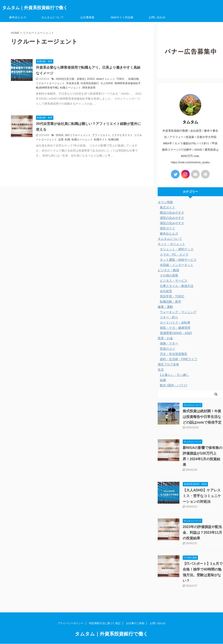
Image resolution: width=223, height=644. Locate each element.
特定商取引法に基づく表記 (105, 623)
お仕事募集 (87, 17)
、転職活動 (132, 79)
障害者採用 (89, 88)
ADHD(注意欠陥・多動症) (71, 79)
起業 (61, 140)
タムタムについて (52, 17)
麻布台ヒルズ (18, 17)
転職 (68, 140)
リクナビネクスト (122, 135)
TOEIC (120, 79)
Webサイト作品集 (122, 17)
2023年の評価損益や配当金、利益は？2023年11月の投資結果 (202, 532)
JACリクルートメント (78, 135)
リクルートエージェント (50, 83)
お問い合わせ (157, 17)
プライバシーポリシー (71, 623)
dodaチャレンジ (106, 79)
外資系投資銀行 (90, 83)
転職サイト (101, 140)
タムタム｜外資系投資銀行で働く (35, 8)
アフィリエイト (101, 135)
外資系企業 (73, 83)
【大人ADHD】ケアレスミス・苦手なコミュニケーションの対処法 (202, 496)
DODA (91, 79)
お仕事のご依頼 (135, 623)
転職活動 (114, 140)
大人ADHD (107, 83)
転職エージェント (71, 88)
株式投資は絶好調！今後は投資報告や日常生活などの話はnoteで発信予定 (202, 417)
